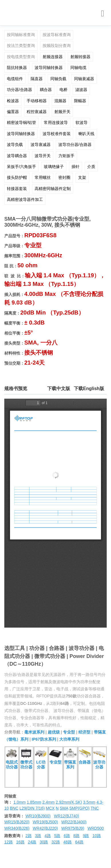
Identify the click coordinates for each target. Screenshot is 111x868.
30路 (44, 842)
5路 (57, 836)
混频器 (60, 101)
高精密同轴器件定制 (53, 189)
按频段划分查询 (57, 46)
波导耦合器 (17, 156)
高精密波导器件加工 (25, 199)
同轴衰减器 (84, 79)
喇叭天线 (86, 134)
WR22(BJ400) (74, 822)
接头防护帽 (17, 177)
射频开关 (62, 112)
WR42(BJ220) (45, 828)
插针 (76, 167)
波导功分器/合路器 (75, 145)
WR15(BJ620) (17, 822)
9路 (86, 836)
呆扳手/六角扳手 (21, 167)
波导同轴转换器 (49, 68)
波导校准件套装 (57, 134)
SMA (64, 808)
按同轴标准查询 (21, 35)
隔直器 (37, 79)
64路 (80, 842)
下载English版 (89, 388)
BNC (14, 808)
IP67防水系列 (44, 739)
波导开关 (43, 156)
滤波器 (81, 90)
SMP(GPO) (79, 808)
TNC (95, 808)
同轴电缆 (78, 68)
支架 (82, 177)
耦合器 (46, 90)
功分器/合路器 (19, 90)
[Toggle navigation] (103, 14)
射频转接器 (80, 57)
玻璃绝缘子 (54, 167)
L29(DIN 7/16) (32, 808)
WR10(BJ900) (38, 816)
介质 (91, 167)
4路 (48, 836)
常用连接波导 (56, 122)
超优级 (54, 732)
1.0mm (20, 802)
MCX (50, 808)
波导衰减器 (41, 145)
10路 (97, 836)
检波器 (13, 101)
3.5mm (89, 802)
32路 (56, 842)
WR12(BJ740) (66, 816)
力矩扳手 (66, 156)
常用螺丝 (43, 177)
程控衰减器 (37, 112)
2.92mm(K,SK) (69, 802)
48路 (68, 842)
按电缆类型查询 (21, 57)
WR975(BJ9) (73, 828)
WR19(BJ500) (45, 822)
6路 (67, 836)
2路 (29, 836)
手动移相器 (37, 101)
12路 (9, 842)
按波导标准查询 (57, 35)
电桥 (64, 90)
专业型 (69, 732)
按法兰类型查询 (21, 46)
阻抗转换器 (17, 68)
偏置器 (13, 112)
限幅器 (80, 101)
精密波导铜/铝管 (21, 122)
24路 (32, 842)
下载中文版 (59, 388)
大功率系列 (69, 739)
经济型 (84, 732)
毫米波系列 (34, 732)
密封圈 (64, 177)
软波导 (82, 122)
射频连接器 (53, 57)
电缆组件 (15, 79)
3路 (38, 836)
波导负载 (15, 145)
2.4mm (48, 802)
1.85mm (34, 802)
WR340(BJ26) (17, 828)
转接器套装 (17, 189)
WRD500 (96, 828)
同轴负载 (58, 79)
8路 (76, 836)
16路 (20, 842)
